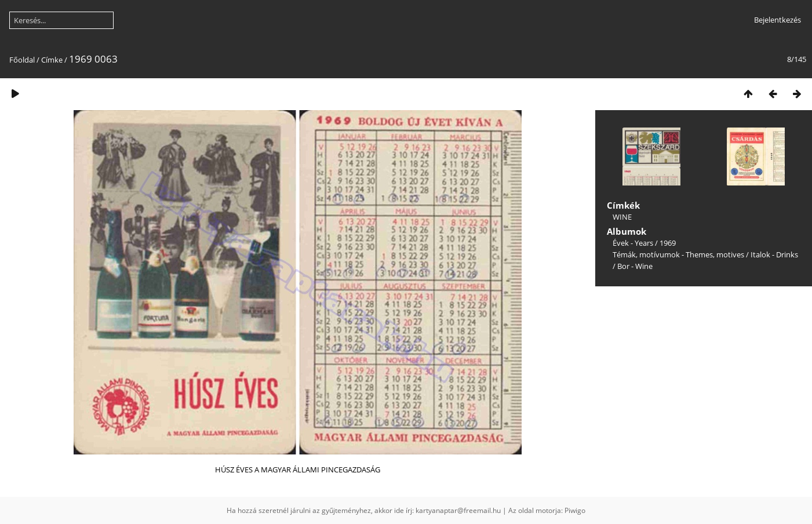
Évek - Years (633, 243)
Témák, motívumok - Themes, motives (678, 254)
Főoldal (22, 60)
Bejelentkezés (778, 20)
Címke (52, 60)
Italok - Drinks (774, 254)
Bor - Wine (635, 266)
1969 (668, 243)
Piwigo (575, 510)
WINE (622, 217)
